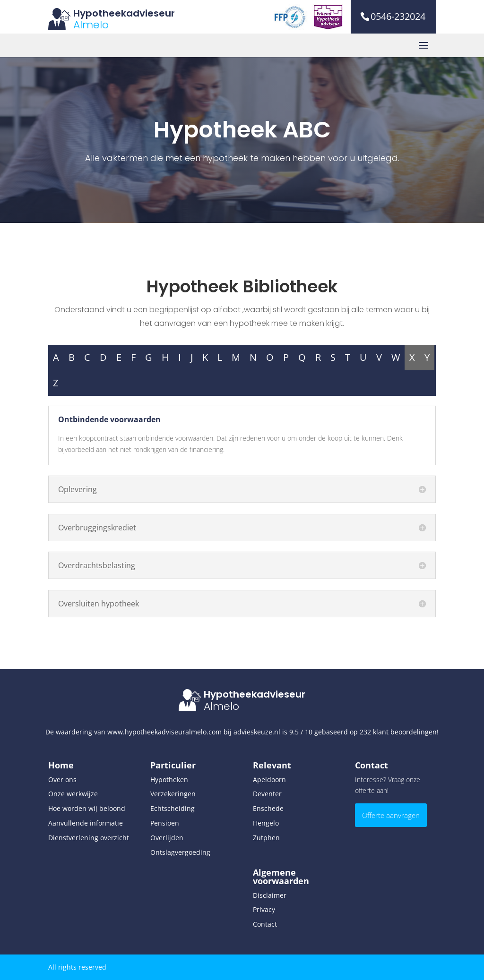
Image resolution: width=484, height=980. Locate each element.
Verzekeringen (173, 794)
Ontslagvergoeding (180, 852)
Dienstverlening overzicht (89, 838)
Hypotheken (169, 780)
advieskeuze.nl (257, 732)
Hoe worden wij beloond (87, 808)
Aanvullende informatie (86, 823)
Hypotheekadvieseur (124, 13)
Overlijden (167, 838)
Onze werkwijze (73, 794)
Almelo (91, 25)
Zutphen (266, 838)
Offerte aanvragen (391, 815)
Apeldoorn (269, 780)
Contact (265, 924)
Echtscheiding (173, 808)
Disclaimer (270, 895)
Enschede (268, 808)
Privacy (264, 909)
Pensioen (165, 823)
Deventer (267, 794)
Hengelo (266, 823)
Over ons (62, 780)
